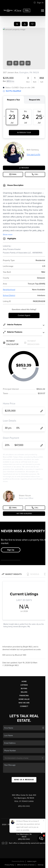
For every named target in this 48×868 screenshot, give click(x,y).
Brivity (22, 861)
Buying (24, 689)
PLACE (24, 827)
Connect (24, 706)
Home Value (24, 699)
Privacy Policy (9, 865)
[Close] (44, 844)
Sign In (39, 3)
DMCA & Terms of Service (26, 865)
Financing (24, 696)
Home (24, 681)
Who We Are (24, 703)
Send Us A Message (24, 780)
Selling (24, 692)
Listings (24, 685)
